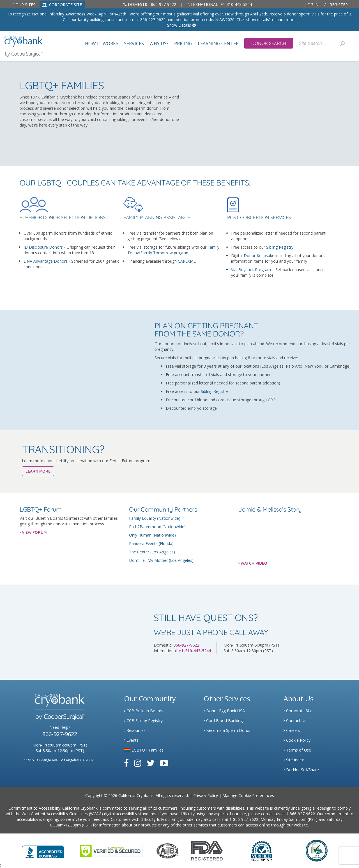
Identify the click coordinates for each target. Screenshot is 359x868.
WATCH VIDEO (254, 563)
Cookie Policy (297, 740)
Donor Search (269, 43)
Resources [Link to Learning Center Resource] (135, 730)
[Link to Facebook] (126, 763)
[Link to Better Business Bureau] (43, 850)
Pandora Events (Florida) (151, 543)
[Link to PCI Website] (316, 850)
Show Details (179, 25)
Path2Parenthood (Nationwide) (157, 527)
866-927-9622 (150, 4)
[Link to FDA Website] (207, 850)
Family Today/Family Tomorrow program (173, 250)
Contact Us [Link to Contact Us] (295, 721)
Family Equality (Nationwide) (155, 518)
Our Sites (24, 5)
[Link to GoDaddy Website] (111, 850)
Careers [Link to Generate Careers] (292, 730)
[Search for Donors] (342, 43)
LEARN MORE (38, 471)
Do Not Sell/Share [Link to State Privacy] (301, 770)
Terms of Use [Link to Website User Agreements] (297, 750)
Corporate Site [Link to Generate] (298, 711)
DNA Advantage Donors (46, 261)
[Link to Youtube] (164, 763)
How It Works (102, 44)
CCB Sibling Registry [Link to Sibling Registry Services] (143, 721)
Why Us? (159, 44)
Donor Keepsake (259, 256)
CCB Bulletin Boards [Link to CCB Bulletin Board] (144, 711)
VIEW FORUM (34, 532)
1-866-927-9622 (301, 814)
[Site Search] (321, 43)
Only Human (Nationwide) (152, 535)
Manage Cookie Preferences (248, 795)
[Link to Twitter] (151, 763)
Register (339, 5)
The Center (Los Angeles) (152, 552)
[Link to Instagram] (138, 763)
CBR (272, 400)
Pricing (183, 44)
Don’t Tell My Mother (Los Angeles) (161, 560)
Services (134, 44)
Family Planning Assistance (157, 218)
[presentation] (342, 43)
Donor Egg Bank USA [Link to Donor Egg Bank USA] (224, 711)
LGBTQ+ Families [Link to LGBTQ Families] (144, 750)
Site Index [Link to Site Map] (294, 760)
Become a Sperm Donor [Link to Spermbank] (227, 730)
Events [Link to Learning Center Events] (131, 740)
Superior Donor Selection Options (63, 218)
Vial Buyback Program (251, 270)
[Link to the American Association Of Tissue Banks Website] (167, 850)
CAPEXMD (187, 261)
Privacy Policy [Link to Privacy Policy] (206, 795)
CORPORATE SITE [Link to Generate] (62, 5)
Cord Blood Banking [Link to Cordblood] (223, 721)
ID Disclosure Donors (43, 247)
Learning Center (218, 44)
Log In (312, 5)
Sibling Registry (280, 247)
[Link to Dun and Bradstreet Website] (262, 850)
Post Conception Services (259, 218)
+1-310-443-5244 (219, 4)
